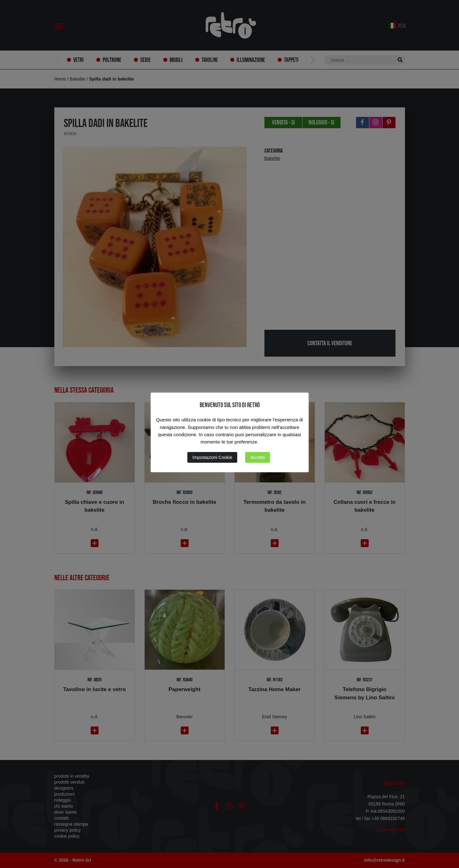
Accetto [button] (258, 457)
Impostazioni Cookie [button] (212, 457)
